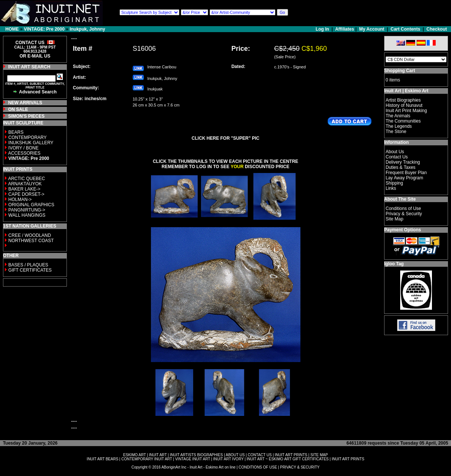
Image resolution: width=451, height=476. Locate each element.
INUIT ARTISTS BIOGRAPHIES (196, 455)
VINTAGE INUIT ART (193, 459)
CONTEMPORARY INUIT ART (147, 459)
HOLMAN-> (20, 200)
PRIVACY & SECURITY (300, 467)
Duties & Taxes (401, 167)
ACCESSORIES (24, 153)
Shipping (394, 183)
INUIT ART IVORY (228, 459)
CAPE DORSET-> (26, 194)
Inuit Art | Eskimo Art (406, 91)
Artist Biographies (403, 100)
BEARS (16, 132)
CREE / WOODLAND (29, 235)
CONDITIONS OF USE (258, 467)
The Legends (399, 126)
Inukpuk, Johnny (87, 29)
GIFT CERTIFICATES (30, 270)
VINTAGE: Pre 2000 (44, 29)
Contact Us (397, 157)
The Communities (403, 121)
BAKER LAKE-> (24, 189)
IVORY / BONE (23, 148)
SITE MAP (319, 455)
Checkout (437, 29)
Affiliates (345, 29)
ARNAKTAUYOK (25, 184)
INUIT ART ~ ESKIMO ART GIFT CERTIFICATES (288, 459)
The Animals (398, 116)
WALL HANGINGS (27, 215)
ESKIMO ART (135, 455)
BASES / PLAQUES (28, 265)
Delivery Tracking (403, 162)
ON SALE (18, 109)
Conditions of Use (403, 208)
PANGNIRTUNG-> (27, 210)
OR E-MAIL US (35, 56)
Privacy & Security (404, 214)
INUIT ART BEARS (102, 459)
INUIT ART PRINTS (291, 455)
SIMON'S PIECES (27, 116)
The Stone (396, 132)
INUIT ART (158, 455)
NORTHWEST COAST (30, 241)
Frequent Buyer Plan (406, 173)
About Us (395, 152)
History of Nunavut (404, 105)
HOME (12, 29)
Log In (323, 29)
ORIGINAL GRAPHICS (31, 205)
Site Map (394, 219)
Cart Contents (405, 29)
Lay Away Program (404, 178)
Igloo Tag (394, 264)
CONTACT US (260, 455)
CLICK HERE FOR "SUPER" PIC (225, 138)
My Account (372, 29)
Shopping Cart (400, 71)
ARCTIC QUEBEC (27, 179)
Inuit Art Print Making (406, 111)
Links (391, 188)
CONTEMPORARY (27, 137)
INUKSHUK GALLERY (31, 143)
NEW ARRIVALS (25, 103)
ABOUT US (235, 455)
